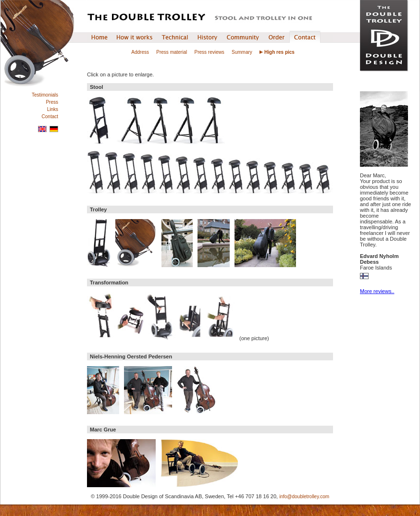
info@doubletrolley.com (304, 497)
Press (52, 102)
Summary (242, 52)
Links (53, 109)
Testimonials (45, 95)
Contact (50, 117)
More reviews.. (377, 291)
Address (140, 52)
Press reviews (209, 52)
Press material (172, 52)
